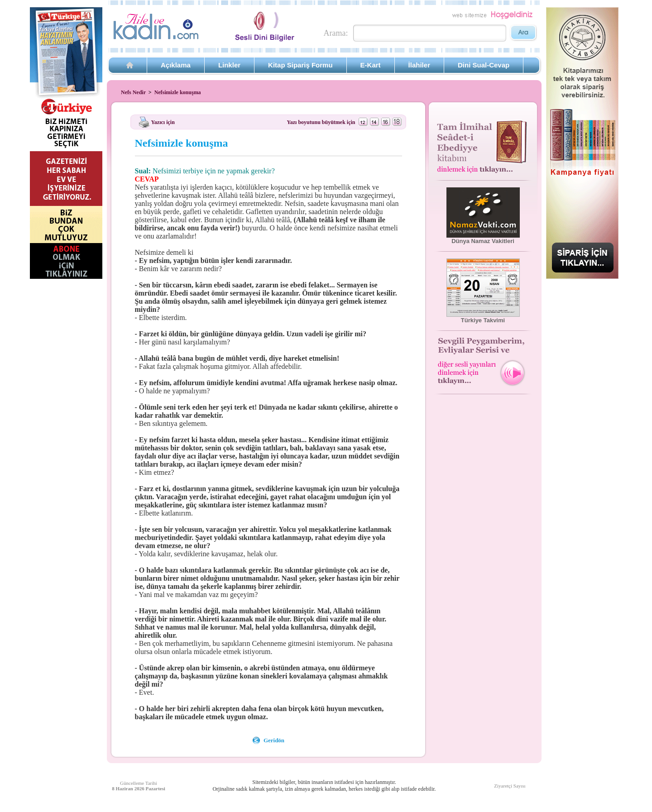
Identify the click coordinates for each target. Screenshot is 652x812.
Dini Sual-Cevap (484, 65)
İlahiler (419, 65)
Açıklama (176, 65)
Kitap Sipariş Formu (300, 65)
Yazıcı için (163, 122)
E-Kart (371, 65)
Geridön (274, 740)
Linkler (229, 65)
